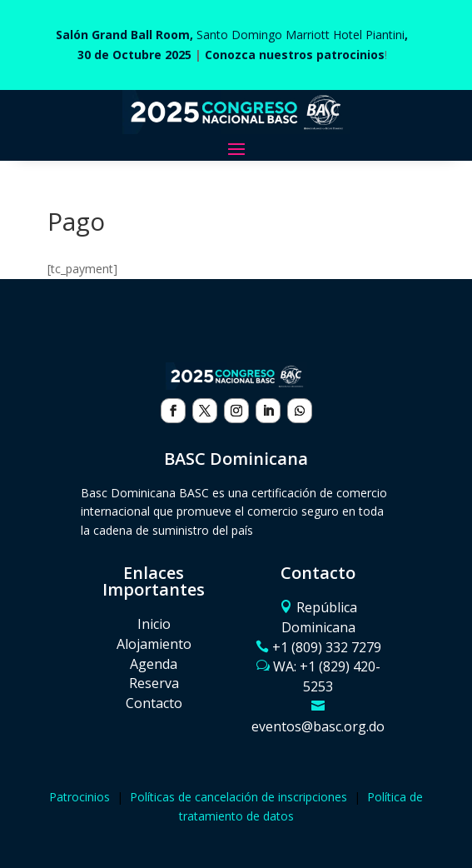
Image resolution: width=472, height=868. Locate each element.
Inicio (154, 624)
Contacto (154, 703)
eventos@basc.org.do (318, 726)
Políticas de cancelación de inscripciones (238, 797)
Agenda (154, 664)
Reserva (154, 683)
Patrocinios (79, 797)
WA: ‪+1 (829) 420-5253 (327, 676)
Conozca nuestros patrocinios (295, 55)
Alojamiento (154, 644)
